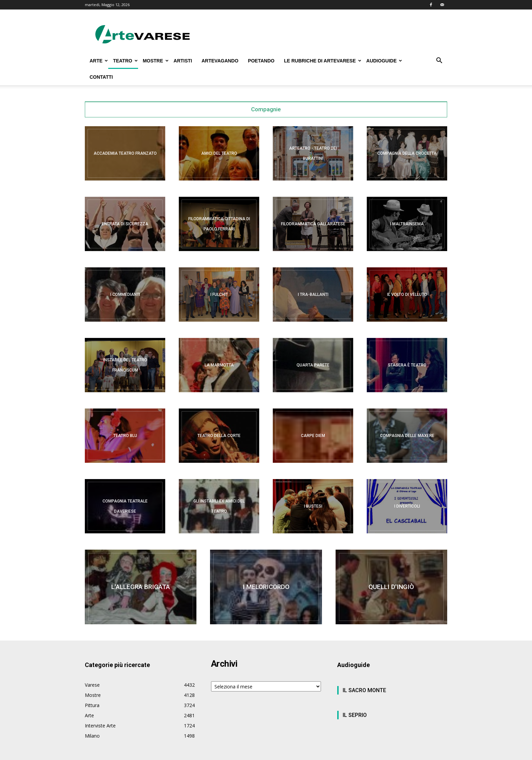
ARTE (99, 61)
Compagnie (266, 109)
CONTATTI (101, 77)
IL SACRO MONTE (364, 690)
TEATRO (125, 61)
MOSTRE (156, 61)
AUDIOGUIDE (384, 61)
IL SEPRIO (355, 715)
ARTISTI (183, 61)
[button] (439, 61)
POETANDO (261, 61)
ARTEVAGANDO (220, 61)
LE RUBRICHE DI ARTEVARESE (323, 61)
